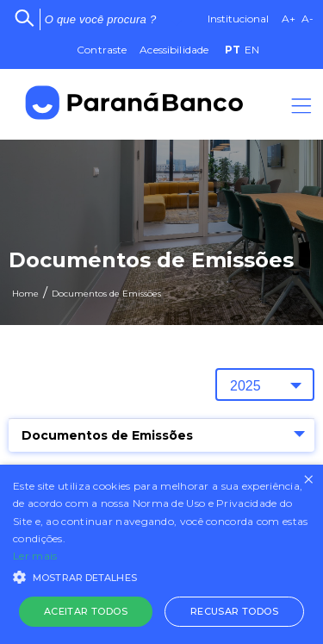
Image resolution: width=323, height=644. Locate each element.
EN (252, 50)
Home (25, 294)
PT (233, 50)
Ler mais (35, 556)
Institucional (238, 19)
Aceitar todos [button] (86, 611)
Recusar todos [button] (234, 611)
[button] (161, 576)
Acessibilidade (174, 50)
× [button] (308, 480)
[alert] (161, 554)
